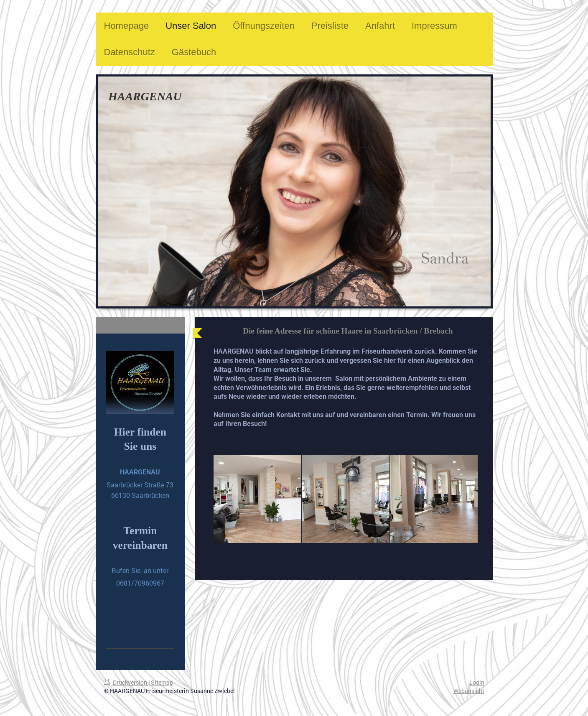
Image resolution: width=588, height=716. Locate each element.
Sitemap (162, 682)
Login (477, 682)
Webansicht (469, 691)
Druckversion (126, 682)
